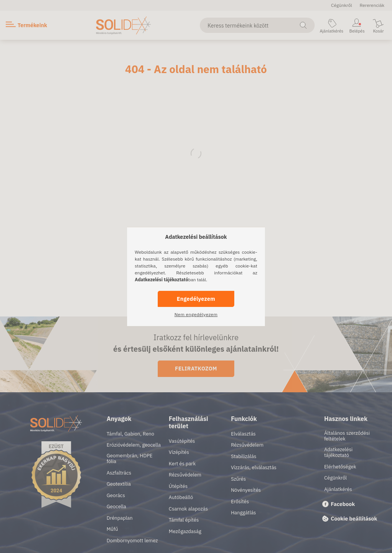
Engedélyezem (196, 299)
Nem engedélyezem (196, 314)
